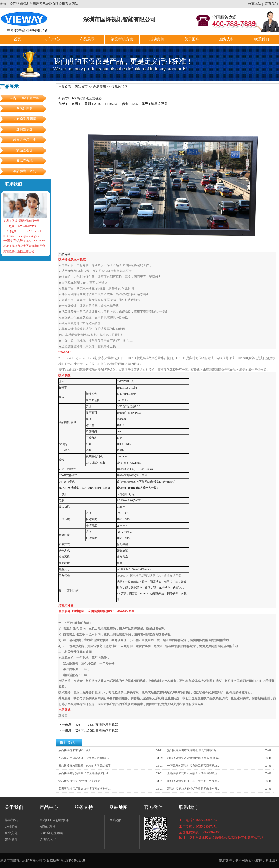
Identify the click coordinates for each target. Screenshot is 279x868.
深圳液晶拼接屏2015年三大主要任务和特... (193, 781)
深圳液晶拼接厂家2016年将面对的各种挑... (85, 789)
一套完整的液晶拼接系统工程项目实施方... (193, 766)
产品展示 (87, 39)
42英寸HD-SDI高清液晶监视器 (96, 730)
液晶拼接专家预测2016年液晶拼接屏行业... (85, 773)
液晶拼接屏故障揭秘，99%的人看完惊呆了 (85, 766)
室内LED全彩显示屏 (24, 98)
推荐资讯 (67, 742)
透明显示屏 (26, 129)
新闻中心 (52, 39)
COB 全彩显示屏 (24, 119)
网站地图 (116, 820)
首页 (17, 39)
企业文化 (11, 833)
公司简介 (11, 827)
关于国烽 (192, 39)
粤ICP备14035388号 (74, 860)
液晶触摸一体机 (24, 171)
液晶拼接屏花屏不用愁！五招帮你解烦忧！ (194, 773)
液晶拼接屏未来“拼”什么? (74, 750)
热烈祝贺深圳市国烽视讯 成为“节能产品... (193, 750)
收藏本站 (255, 4)
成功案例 (157, 39)
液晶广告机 (24, 161)
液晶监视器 (24, 150)
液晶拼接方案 (122, 39)
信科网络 (242, 860)
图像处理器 (24, 108)
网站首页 (81, 87)
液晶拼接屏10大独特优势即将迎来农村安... (193, 789)
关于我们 (14, 807)
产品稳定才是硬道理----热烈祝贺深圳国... (84, 758)
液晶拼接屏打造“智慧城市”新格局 (79, 781)
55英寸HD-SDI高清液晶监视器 (96, 725)
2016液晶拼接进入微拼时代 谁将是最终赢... (194, 758)
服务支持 (227, 39)
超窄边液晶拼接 (24, 140)
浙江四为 (272, 860)
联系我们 (271, 4)
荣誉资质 (11, 840)
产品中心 (49, 807)
